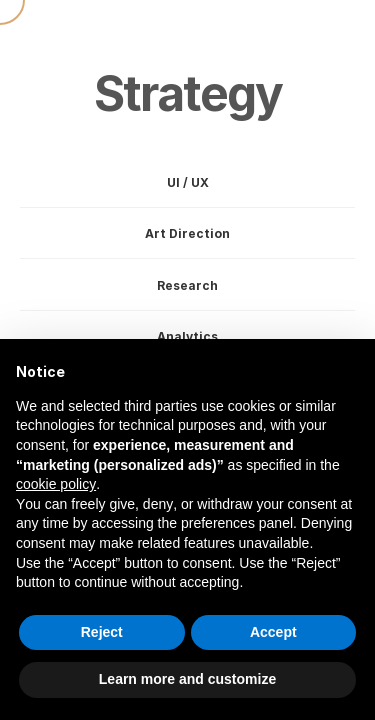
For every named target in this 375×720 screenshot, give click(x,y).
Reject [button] (102, 632)
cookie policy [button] (56, 484)
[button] (321, 38)
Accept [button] (273, 632)
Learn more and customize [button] (187, 679)
